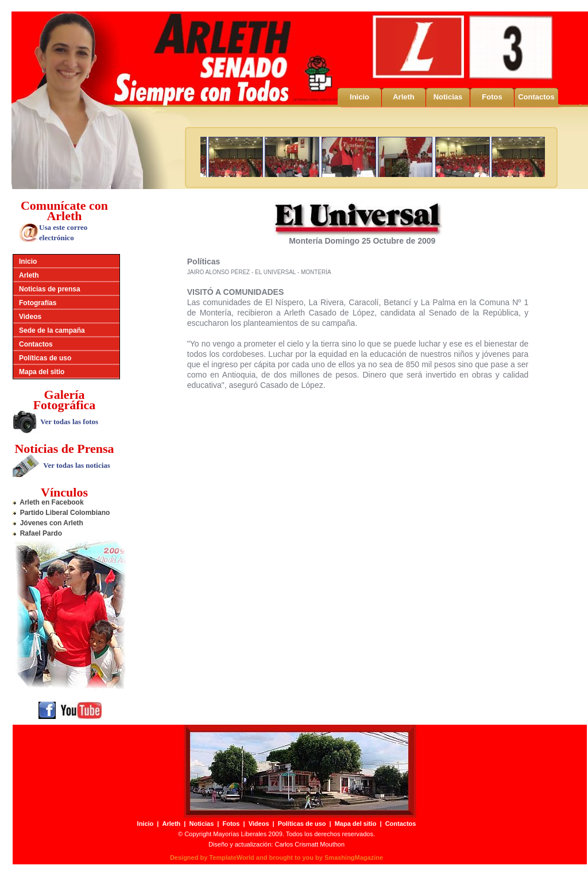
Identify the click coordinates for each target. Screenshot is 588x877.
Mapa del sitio (42, 372)
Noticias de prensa (50, 289)
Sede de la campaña (52, 330)
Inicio (359, 97)
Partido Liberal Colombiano (61, 513)
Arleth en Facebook (48, 502)
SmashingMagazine (354, 857)
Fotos (492, 97)
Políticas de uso (45, 358)
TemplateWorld (231, 857)
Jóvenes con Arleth (48, 523)
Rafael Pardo (37, 533)
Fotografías (38, 303)
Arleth (404, 97)
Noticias (448, 97)
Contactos (536, 97)
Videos (30, 317)
